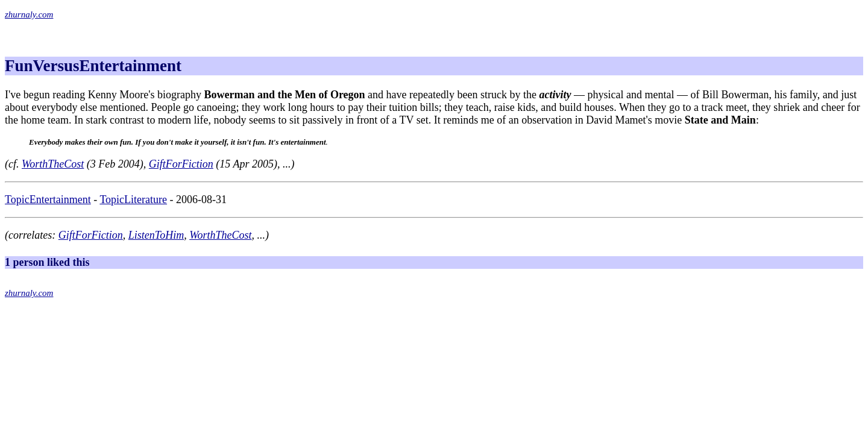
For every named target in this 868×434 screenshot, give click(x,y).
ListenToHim (156, 235)
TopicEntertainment (48, 200)
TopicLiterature (133, 200)
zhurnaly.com (29, 14)
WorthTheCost (53, 164)
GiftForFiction (181, 164)
